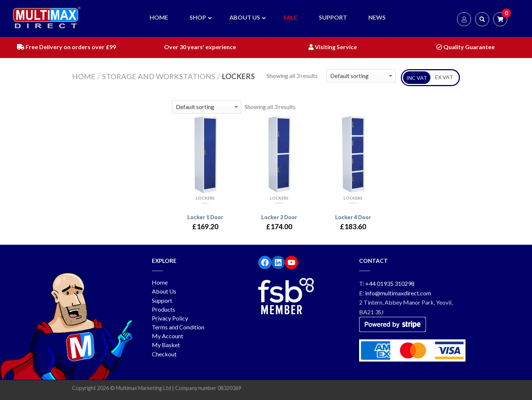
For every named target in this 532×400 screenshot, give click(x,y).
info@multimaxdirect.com (398, 293)
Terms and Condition (178, 327)
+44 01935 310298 (390, 283)
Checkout (164, 354)
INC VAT (417, 78)
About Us (164, 291)
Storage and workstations (159, 76)
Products (163, 309)
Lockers (205, 198)
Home (84, 76)
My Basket (166, 345)
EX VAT (444, 77)
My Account (168, 336)
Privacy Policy (170, 318)
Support (162, 300)
